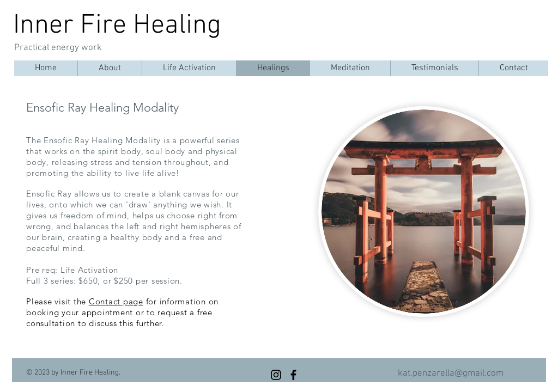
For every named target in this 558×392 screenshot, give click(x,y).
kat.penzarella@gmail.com (451, 373)
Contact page (116, 301)
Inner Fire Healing (117, 26)
